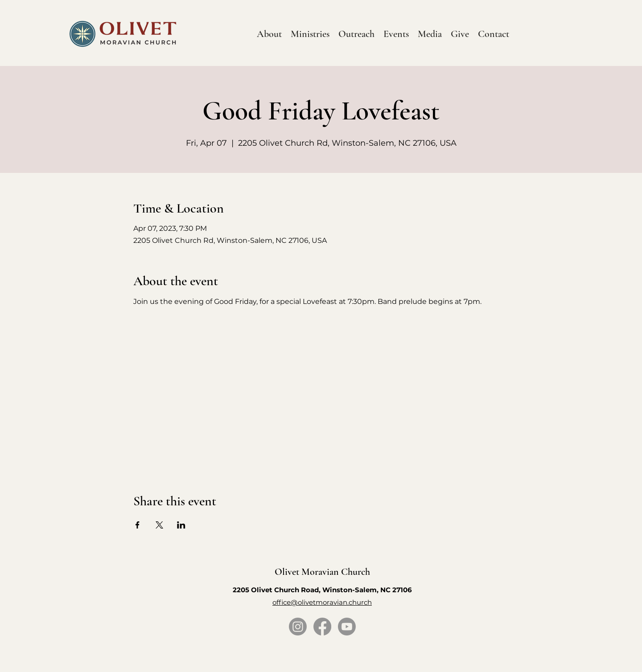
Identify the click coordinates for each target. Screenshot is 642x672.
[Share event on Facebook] (138, 525)
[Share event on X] (159, 525)
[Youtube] (347, 627)
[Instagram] (298, 627)
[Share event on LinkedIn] (181, 525)
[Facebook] (322, 627)
